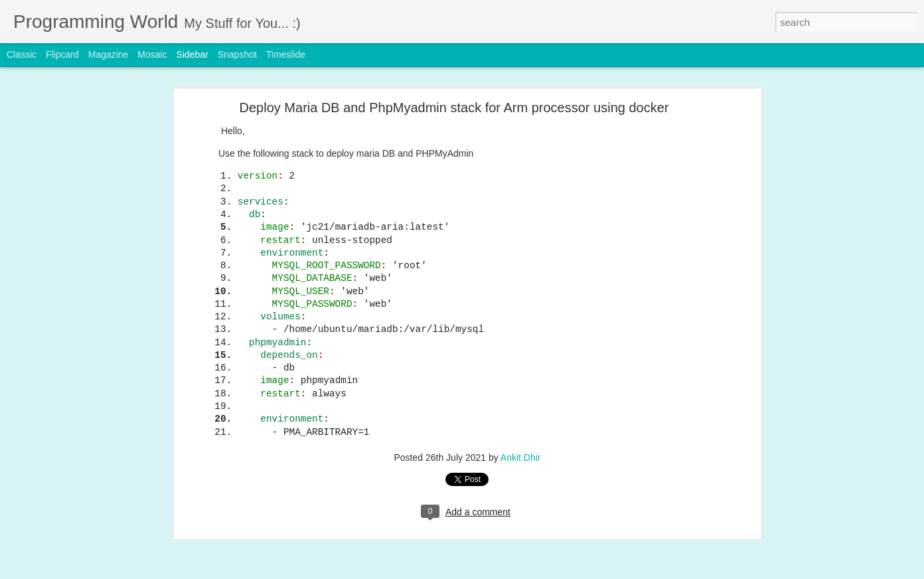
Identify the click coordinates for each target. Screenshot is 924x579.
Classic (22, 54)
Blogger (503, 572)
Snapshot (237, 54)
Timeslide (286, 54)
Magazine (109, 54)
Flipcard (62, 54)
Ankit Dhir (521, 355)
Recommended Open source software (100, 529)
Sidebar (193, 54)
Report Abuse (543, 572)
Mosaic (152, 54)
